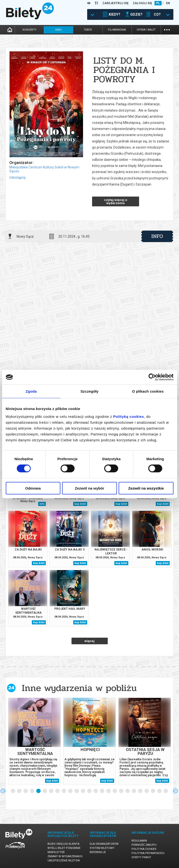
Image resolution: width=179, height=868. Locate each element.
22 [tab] (147, 791)
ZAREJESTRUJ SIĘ (115, 3)
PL (158, 3)
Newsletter (56, 852)
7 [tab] (51, 791)
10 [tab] (71, 791)
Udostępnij (17, 177)
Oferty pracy (141, 857)
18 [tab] (121, 791)
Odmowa (33, 488)
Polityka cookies (144, 849)
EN (168, 3)
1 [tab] (13, 791)
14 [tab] (96, 791)
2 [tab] (20, 791)
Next (175, 791)
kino (59, 30)
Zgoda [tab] (31, 391)
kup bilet (80, 504)
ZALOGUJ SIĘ (142, 3)
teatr (88, 30)
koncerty (30, 30)
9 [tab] (64, 791)
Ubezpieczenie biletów (64, 861)
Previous (3, 791)
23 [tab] (153, 791)
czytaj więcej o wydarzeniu (116, 201)
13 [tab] (90, 791)
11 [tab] (77, 791)
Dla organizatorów (104, 844)
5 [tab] (39, 791)
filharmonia (117, 30)
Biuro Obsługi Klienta (63, 844)
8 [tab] (58, 791)
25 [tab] (166, 791)
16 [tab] (109, 791)
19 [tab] (128, 791)
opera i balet (146, 30)
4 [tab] (32, 791)
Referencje (98, 852)
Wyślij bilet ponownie (64, 848)
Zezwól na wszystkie (146, 488)
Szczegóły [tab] (89, 391)
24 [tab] (160, 791)
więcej (89, 641)
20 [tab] (134, 791)
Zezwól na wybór (90, 488)
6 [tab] (45, 791)
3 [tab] (26, 791)
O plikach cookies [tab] (148, 391)
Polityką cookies (129, 416)
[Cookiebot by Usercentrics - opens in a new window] (152, 377)
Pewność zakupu (144, 845)
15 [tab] (102, 791)
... (167, 29)
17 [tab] (115, 791)
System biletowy (102, 848)
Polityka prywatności (148, 853)
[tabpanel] (34, 741)
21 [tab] (141, 791)
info (157, 236)
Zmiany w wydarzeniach (65, 856)
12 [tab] (83, 791)
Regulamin (139, 841)
